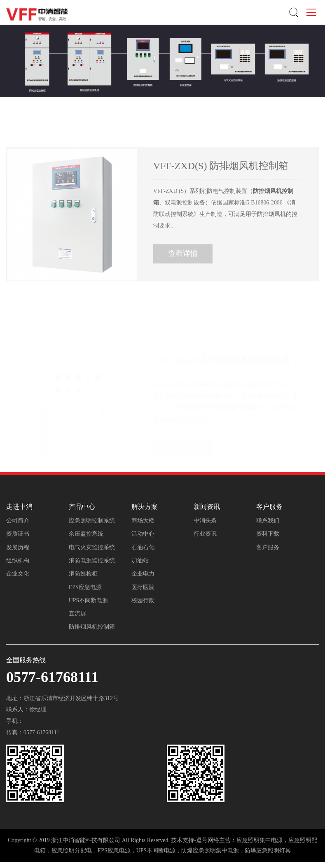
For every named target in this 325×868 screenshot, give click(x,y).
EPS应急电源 (85, 587)
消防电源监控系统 (92, 560)
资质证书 (18, 534)
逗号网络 (208, 840)
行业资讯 (205, 534)
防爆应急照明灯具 (268, 851)
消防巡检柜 (83, 574)
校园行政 (143, 600)
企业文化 (18, 574)
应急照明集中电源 (260, 840)
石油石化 (143, 547)
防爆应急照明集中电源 (210, 851)
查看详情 (183, 262)
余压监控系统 (86, 534)
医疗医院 (143, 587)
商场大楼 (143, 521)
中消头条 (205, 521)
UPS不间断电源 (89, 600)
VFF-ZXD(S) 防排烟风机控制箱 (221, 174)
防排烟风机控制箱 (92, 627)
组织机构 (18, 560)
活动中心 (143, 534)
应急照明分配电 (72, 851)
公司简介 (18, 521)
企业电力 (143, 574)
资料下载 (268, 534)
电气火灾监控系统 (92, 547)
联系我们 (268, 521)
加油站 (140, 560)
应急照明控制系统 (92, 521)
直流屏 (77, 614)
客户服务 (268, 547)
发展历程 (18, 547)
